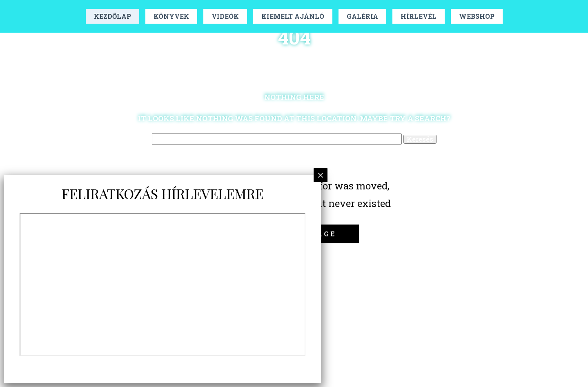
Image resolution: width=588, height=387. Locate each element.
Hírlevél (419, 16)
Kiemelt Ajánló (293, 16)
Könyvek (171, 16)
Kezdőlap (112, 16)
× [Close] (321, 175)
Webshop (477, 16)
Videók (225, 16)
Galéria (362, 16)
